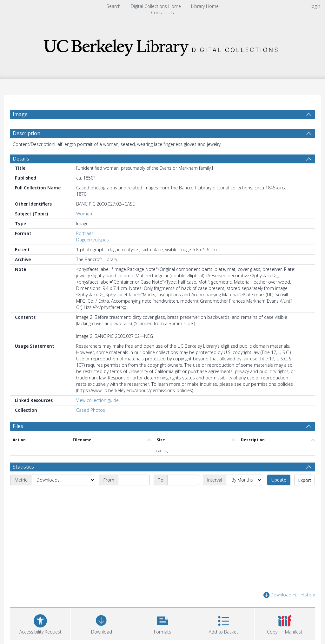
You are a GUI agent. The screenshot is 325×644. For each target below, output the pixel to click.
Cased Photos (91, 410)
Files (18, 426)
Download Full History (289, 595)
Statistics (23, 467)
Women (84, 214)
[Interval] (244, 480)
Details (21, 159)
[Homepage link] (162, 46)
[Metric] (63, 480)
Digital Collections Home (156, 6)
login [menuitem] (315, 6)
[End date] (183, 480)
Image (20, 114)
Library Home (205, 6)
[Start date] (134, 480)
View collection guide (97, 400)
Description (27, 133)
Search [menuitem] (114, 6)
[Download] (101, 623)
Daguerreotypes (93, 240)
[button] (162, 623)
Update (279, 480)
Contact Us (162, 13)
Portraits (85, 233)
